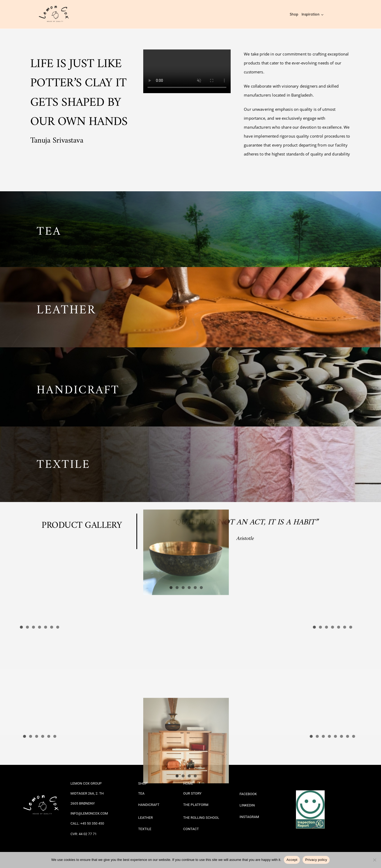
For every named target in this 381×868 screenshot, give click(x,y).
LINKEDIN (247, 805)
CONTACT (191, 829)
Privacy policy (316, 860)
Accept (292, 860)
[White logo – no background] (43, 790)
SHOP (143, 783)
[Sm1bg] (310, 792)
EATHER (70, 306)
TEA (49, 228)
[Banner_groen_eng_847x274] (310, 821)
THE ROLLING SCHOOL (201, 817)
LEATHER (146, 817)
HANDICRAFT (78, 386)
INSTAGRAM (249, 817)
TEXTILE (63, 461)
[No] (374, 860)
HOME (188, 783)
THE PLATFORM (196, 804)
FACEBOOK (248, 794)
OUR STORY (192, 793)
